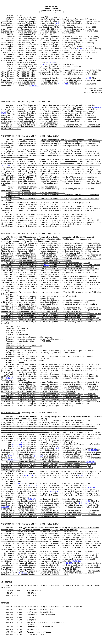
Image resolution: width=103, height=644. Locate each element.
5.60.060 (12, 456)
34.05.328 (63, 84)
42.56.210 (92, 450)
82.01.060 (51, 62)
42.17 (40, 433)
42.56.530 (77, 561)
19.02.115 (17, 442)
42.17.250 (96, 107)
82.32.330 (17, 444)
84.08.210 (17, 446)
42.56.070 (10, 378)
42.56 (58, 23)
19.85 (88, 78)
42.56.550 (22, 573)
